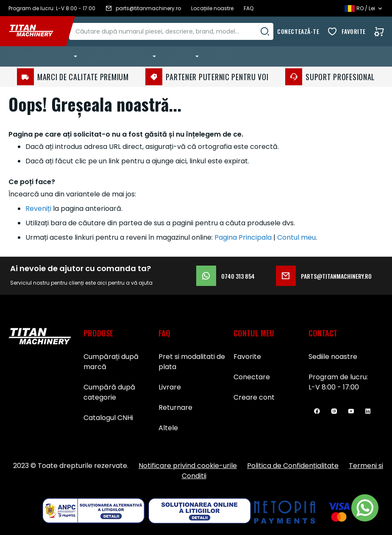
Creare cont (254, 397)
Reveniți (38, 209)
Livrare (170, 387)
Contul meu (296, 237)
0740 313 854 (225, 276)
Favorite (354, 31)
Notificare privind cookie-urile (188, 466)
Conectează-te (298, 31)
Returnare (175, 408)
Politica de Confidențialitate (293, 466)
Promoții (224, 56)
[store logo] (37, 31)
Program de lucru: (338, 377)
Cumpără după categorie (109, 392)
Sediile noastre (333, 357)
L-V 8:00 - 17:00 (334, 387)
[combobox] (179, 31)
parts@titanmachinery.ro (324, 276)
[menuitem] (44, 56)
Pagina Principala (243, 237)
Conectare (252, 377)
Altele (168, 428)
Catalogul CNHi (108, 418)
